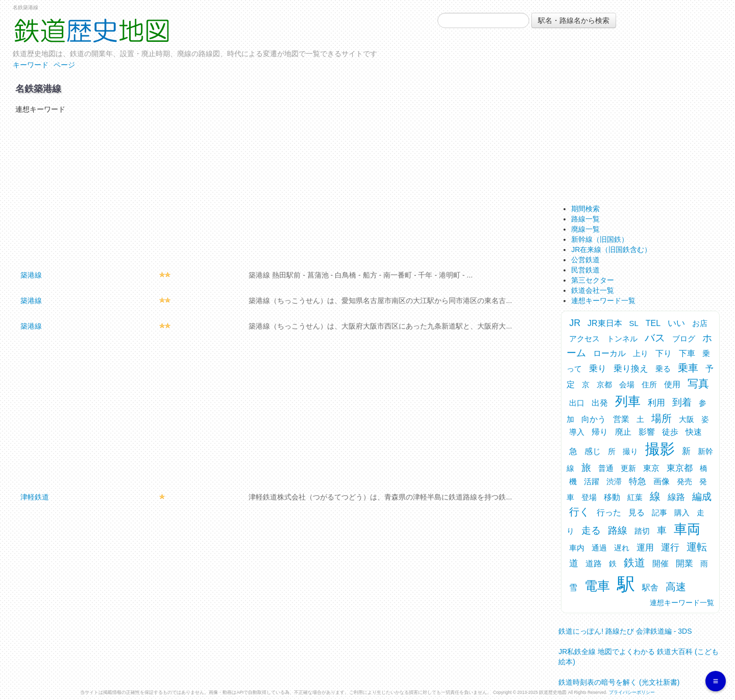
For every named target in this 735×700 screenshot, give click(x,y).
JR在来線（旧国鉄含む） (611, 249)
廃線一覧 (585, 229)
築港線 (31, 275)
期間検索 (585, 209)
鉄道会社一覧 (593, 290)
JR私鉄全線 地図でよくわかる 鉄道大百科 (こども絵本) (638, 654)
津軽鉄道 (35, 497)
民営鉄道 (585, 270)
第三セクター (593, 280)
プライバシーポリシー (632, 692)
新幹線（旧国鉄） (600, 239)
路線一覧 (585, 219)
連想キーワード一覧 (603, 301)
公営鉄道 (585, 260)
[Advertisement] (277, 191)
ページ (64, 65)
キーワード (31, 65)
